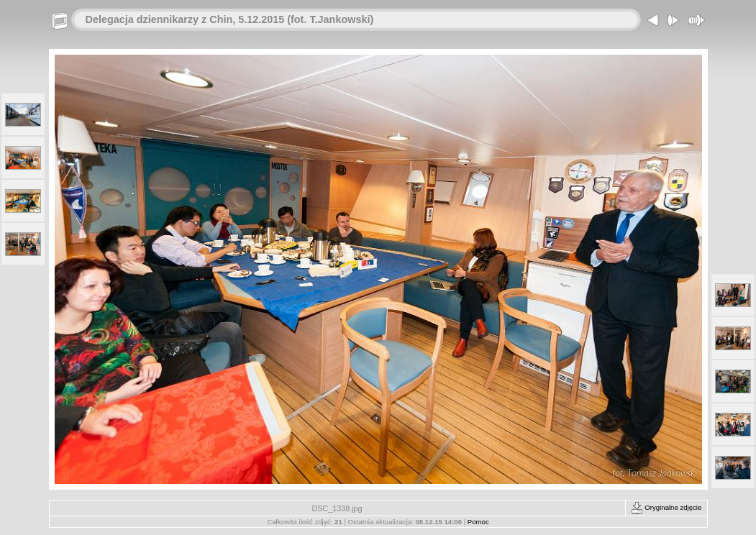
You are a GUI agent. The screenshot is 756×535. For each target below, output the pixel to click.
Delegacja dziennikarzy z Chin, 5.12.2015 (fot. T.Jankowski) (230, 19)
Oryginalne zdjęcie (666, 507)
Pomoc (478, 522)
